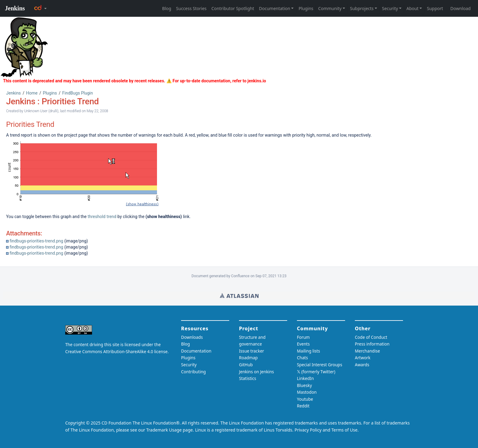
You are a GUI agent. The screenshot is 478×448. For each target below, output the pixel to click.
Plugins (50, 93)
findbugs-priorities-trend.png (36, 241)
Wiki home (239, 296)
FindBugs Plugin (78, 93)
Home (32, 93)
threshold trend (102, 217)
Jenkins (13, 93)
